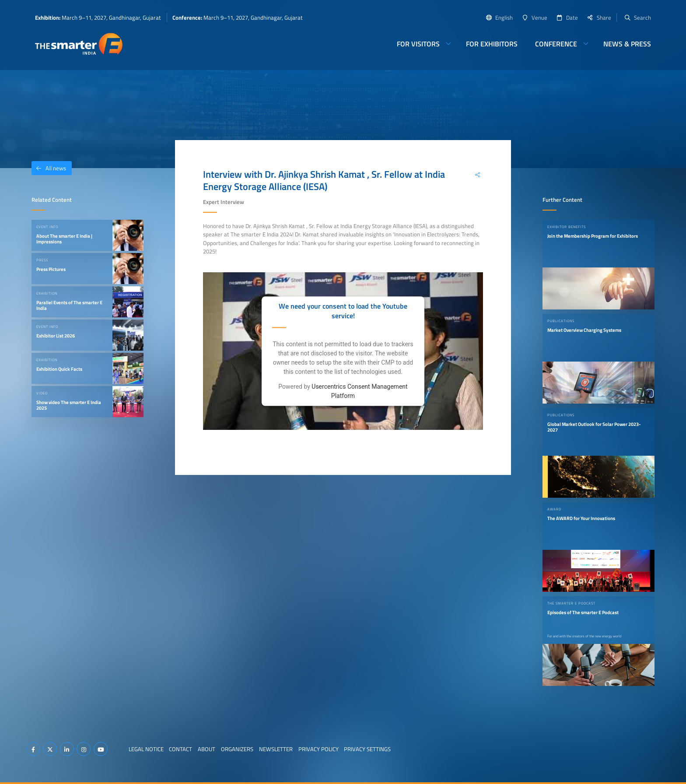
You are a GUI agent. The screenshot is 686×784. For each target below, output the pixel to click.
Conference (556, 44)
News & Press (627, 44)
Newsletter (276, 749)
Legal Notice (146, 749)
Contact (180, 749)
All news (49, 168)
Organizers (237, 749)
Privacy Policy (318, 749)
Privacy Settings (367, 749)
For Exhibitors (492, 44)
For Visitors (418, 44)
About (206, 749)
